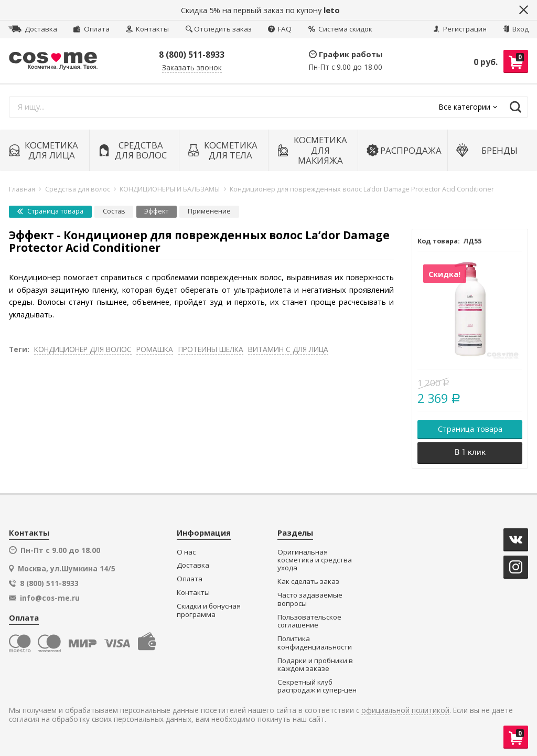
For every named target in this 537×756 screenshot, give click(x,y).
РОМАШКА (155, 349)
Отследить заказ (219, 29)
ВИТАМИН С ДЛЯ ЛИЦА (288, 349)
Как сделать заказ (308, 582)
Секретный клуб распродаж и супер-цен (317, 686)
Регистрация (460, 29)
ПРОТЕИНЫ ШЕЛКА (211, 349)
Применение (209, 211)
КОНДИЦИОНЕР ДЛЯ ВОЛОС (83, 349)
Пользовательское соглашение (309, 621)
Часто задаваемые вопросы (310, 599)
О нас (186, 552)
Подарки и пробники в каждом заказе (315, 665)
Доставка (33, 29)
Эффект (156, 211)
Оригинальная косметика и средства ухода (315, 560)
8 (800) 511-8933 (192, 55)
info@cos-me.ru (50, 598)
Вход (516, 29)
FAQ (280, 29)
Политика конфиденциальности (315, 643)
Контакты (147, 29)
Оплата (91, 29)
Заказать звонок (192, 68)
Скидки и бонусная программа (209, 610)
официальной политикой (405, 711)
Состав (114, 211)
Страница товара (50, 211)
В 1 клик (470, 452)
